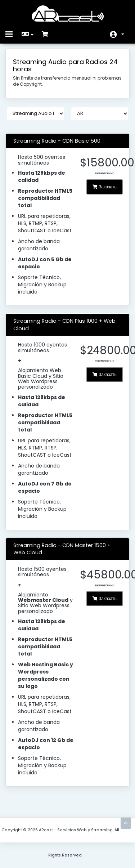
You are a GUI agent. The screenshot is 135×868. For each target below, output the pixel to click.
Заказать (105, 187)
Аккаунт (123, 34)
